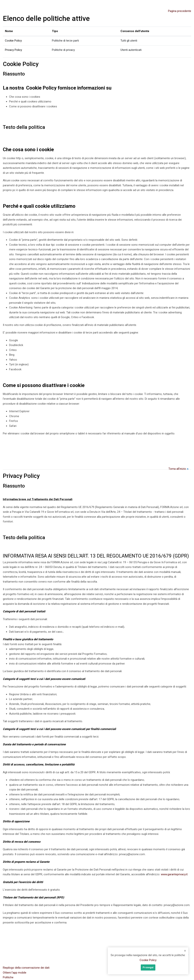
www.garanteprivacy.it (174, 874)
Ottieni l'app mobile (15, 973)
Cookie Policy (13, 41)
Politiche (8, 977)
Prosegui (148, 967)
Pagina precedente (180, 11)
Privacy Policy (13, 50)
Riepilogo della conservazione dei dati (26, 968)
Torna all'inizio (179, 469)
